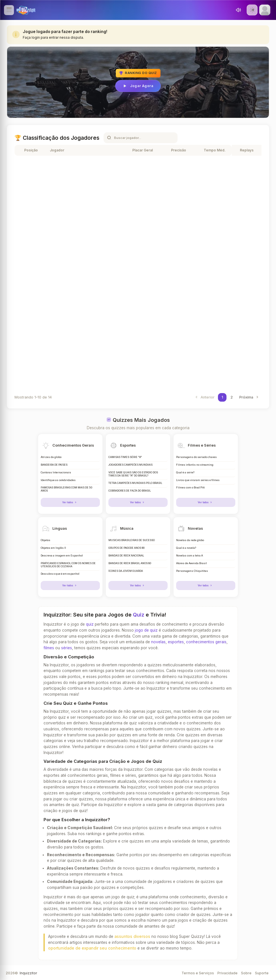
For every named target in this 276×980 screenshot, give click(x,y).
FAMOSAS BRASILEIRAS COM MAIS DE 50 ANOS (66, 489)
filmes (49, 647)
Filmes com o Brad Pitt (190, 488)
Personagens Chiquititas (192, 570)
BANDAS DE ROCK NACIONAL (126, 555)
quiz (90, 624)
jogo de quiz (146, 629)
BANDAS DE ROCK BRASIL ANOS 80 (130, 563)
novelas (158, 641)
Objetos (46, 540)
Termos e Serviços (198, 972)
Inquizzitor (28, 972)
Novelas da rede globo (190, 540)
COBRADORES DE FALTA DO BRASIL (130, 491)
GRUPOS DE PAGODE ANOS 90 (126, 548)
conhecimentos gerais (206, 641)
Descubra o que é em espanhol (60, 574)
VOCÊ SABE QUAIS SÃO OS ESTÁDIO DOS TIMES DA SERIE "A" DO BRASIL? (133, 474)
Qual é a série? (185, 472)
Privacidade (227, 972)
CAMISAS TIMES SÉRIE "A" (125, 457)
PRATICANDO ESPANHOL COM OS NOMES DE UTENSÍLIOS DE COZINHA (68, 564)
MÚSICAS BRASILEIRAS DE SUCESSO (132, 540)
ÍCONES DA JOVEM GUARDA (126, 570)
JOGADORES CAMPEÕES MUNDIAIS (130, 465)
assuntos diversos (132, 936)
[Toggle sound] (238, 10)
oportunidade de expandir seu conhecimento (92, 948)
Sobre (246, 972)
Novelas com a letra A (190, 555)
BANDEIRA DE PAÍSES (54, 465)
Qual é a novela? (186, 548)
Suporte (262, 972)
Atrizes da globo (51, 457)
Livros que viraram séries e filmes (198, 480)
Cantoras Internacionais (56, 472)
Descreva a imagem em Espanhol (62, 555)
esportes (176, 641)
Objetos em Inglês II (53, 548)
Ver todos (70, 502)
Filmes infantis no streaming (195, 465)
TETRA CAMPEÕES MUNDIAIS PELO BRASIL (135, 483)
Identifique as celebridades (58, 480)
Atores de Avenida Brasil (191, 563)
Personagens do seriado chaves (196, 457)
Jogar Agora (138, 86)
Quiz (139, 614)
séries (67, 647)
